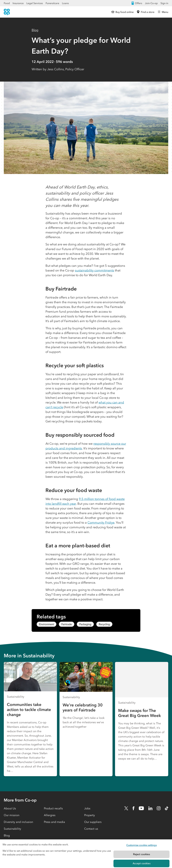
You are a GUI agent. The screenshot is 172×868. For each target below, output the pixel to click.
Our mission (12, 815)
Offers (137, 3)
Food (7, 3)
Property (90, 815)
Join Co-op (151, 3)
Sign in (164, 3)
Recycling (104, 624)
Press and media (54, 822)
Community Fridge (101, 522)
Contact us (91, 829)
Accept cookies (142, 863)
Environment (47, 624)
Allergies (50, 815)
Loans (65, 3)
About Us (10, 808)
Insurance (18, 3)
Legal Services (35, 3)
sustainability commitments (94, 270)
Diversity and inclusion (18, 822)
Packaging (85, 624)
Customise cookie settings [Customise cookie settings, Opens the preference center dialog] (142, 845)
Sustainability (12, 829)
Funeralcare (52, 3)
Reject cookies (142, 854)
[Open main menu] (163, 12)
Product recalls (53, 808)
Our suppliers (93, 822)
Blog (35, 30)
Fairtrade (67, 624)
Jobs (87, 808)
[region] (86, 854)
